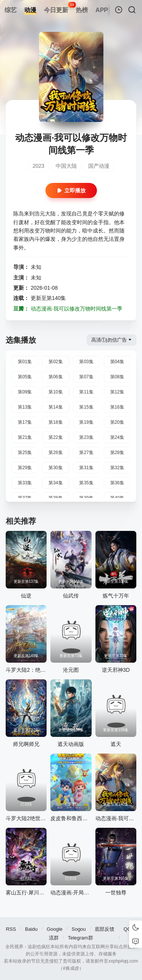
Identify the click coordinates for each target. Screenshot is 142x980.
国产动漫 (99, 166)
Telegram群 (80, 938)
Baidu (31, 929)
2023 (38, 166)
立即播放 (71, 190)
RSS (11, 929)
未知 (36, 267)
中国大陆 (66, 166)
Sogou (79, 929)
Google (55, 929)
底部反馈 (105, 929)
